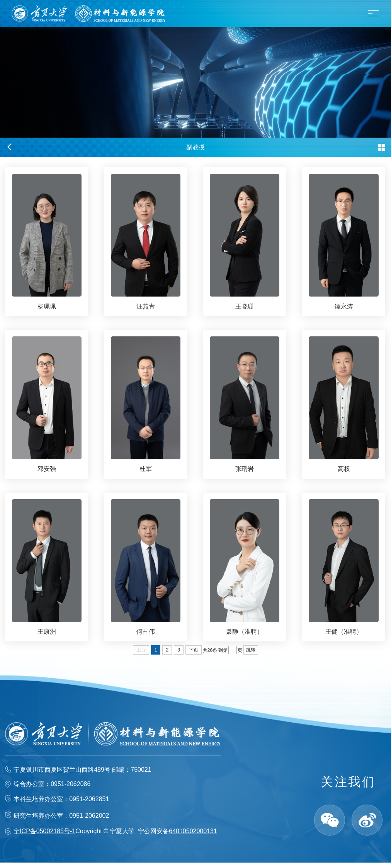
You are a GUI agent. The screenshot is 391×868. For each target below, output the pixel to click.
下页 (194, 655)
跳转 (251, 655)
